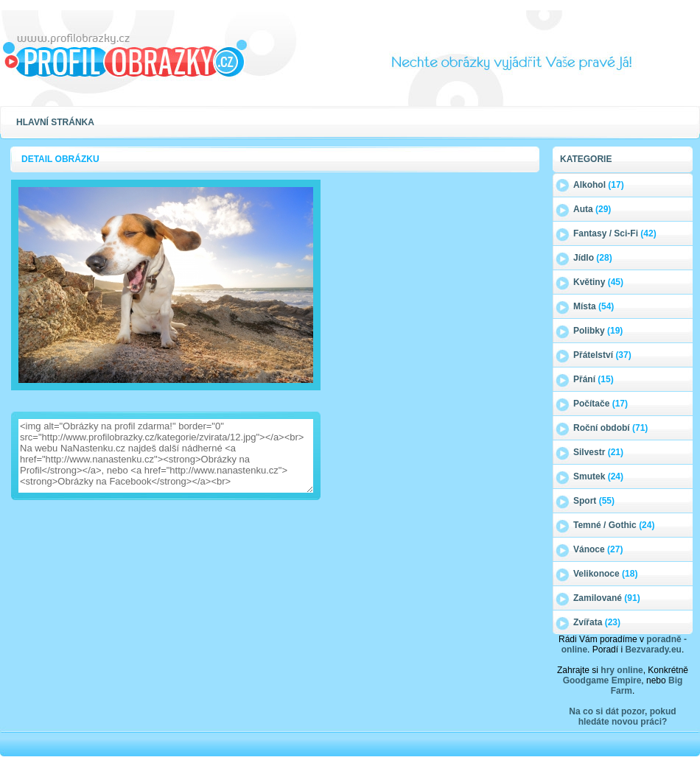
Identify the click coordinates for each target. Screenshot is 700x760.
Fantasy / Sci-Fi (615, 233)
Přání (594, 379)
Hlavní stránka (55, 122)
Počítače (601, 404)
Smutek (598, 476)
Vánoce (598, 549)
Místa (594, 306)
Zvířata (597, 622)
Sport (594, 501)
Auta (592, 209)
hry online (622, 670)
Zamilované (607, 598)
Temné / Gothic (614, 525)
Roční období (610, 428)
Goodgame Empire (602, 680)
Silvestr (598, 452)
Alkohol (599, 185)
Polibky (598, 331)
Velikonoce (605, 574)
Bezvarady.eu (653, 650)
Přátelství (602, 355)
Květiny (598, 282)
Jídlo (593, 258)
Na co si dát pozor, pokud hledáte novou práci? (622, 717)
